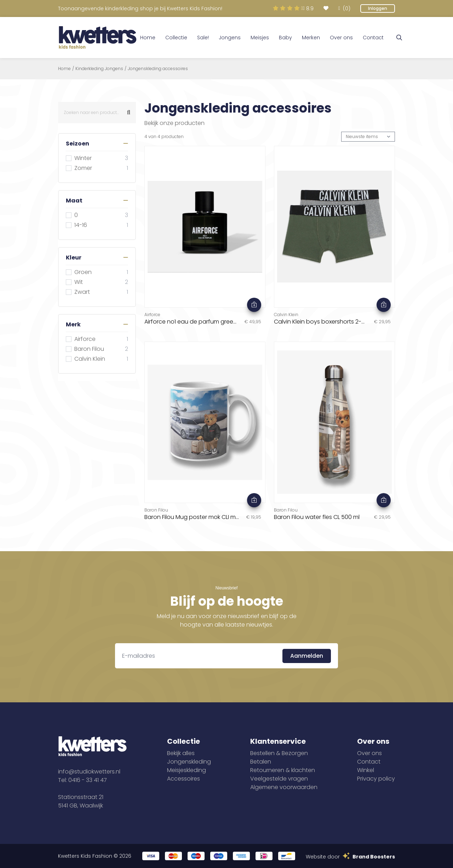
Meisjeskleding (187, 770)
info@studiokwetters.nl (89, 772)
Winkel (366, 770)
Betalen (261, 762)
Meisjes (260, 38)
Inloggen (378, 8)
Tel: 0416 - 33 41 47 (82, 780)
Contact (373, 38)
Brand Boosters (374, 857)
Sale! (203, 38)
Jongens (230, 38)
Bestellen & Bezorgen (279, 753)
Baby (285, 38)
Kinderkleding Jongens (99, 69)
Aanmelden (307, 656)
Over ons (341, 38)
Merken (311, 38)
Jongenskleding (189, 762)
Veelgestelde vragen (279, 779)
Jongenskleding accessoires (158, 69)
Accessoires (184, 779)
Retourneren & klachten (283, 770)
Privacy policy (376, 779)
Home (148, 38)
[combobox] (97, 113)
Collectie (176, 38)
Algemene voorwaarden (284, 787)
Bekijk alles (181, 753)
